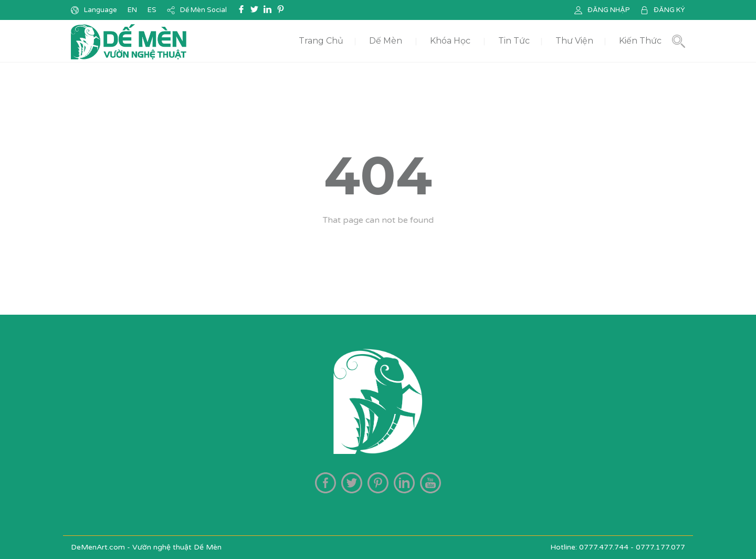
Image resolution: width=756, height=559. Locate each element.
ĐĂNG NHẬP (609, 10)
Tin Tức (514, 41)
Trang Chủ (321, 41)
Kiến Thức (640, 41)
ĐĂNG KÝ (669, 10)
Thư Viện (574, 41)
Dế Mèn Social (203, 10)
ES (152, 10)
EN (132, 10)
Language (101, 10)
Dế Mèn (386, 41)
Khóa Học (450, 41)
